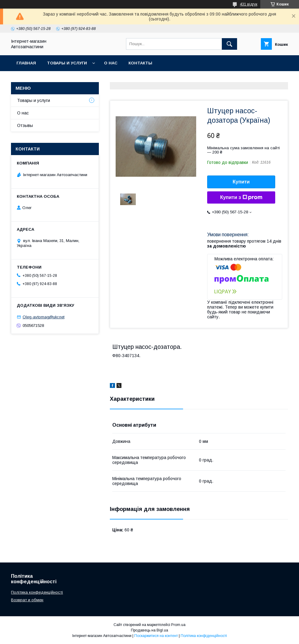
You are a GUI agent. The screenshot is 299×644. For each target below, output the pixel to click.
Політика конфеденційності (37, 592)
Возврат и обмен (27, 600)
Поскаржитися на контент (156, 636)
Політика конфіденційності (204, 636)
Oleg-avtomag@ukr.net (43, 317)
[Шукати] (229, 44)
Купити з (241, 197)
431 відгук (249, 4)
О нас (111, 63)
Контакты (140, 63)
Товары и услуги (67, 63)
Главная (26, 63)
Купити (241, 182)
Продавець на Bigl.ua (149, 630)
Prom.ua (178, 625)
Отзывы (25, 125)
